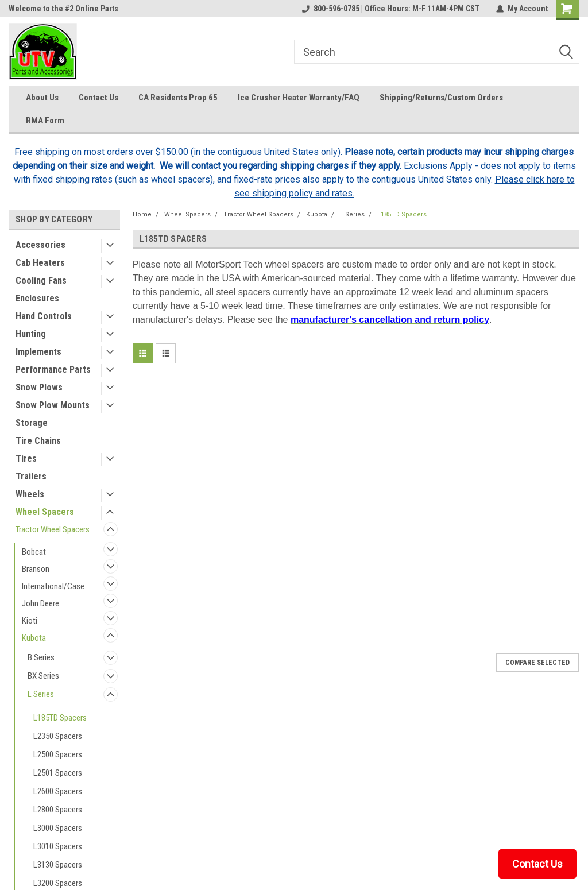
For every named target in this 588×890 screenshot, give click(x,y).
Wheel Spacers (45, 512)
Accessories (40, 245)
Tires (26, 458)
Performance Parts (53, 369)
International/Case (53, 586)
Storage (32, 423)
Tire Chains (38, 441)
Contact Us (98, 98)
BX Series (43, 676)
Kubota (34, 638)
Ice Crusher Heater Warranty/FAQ (299, 98)
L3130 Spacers (58, 865)
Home (142, 214)
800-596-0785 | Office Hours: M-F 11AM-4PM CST (391, 9)
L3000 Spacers (58, 828)
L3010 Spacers (58, 846)
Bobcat (34, 552)
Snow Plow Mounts (53, 405)
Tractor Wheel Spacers (53, 529)
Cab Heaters (40, 263)
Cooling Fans (41, 280)
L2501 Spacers (58, 773)
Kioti (30, 621)
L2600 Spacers (58, 791)
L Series (41, 694)
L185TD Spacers (60, 718)
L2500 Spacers (58, 754)
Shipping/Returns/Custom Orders (441, 98)
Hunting (31, 334)
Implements (38, 352)
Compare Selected (537, 663)
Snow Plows (39, 387)
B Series (41, 657)
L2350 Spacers (58, 736)
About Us (42, 98)
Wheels (30, 494)
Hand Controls (44, 316)
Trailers (31, 476)
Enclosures (37, 298)
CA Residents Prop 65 (178, 98)
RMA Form (45, 121)
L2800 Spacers (58, 810)
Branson (36, 569)
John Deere (40, 603)
